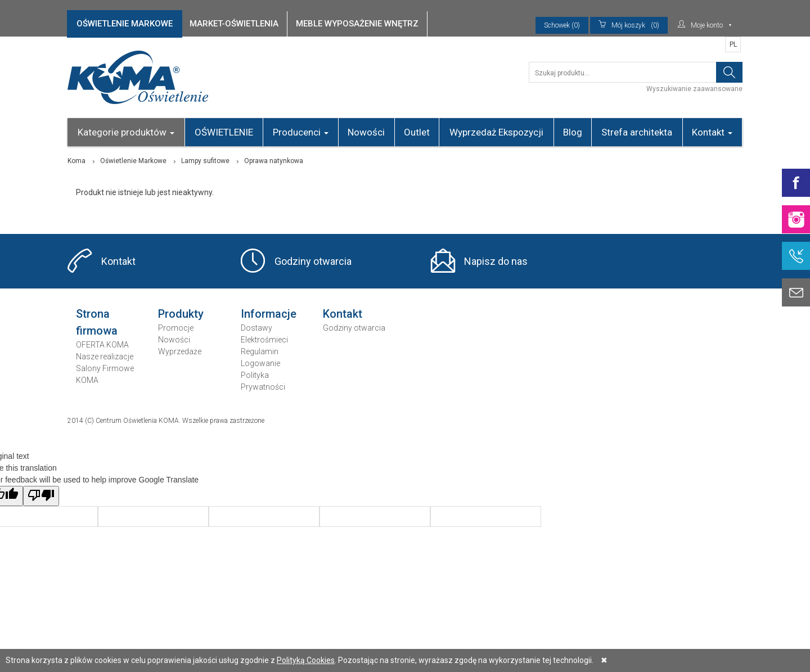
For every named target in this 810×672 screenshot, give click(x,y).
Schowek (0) (562, 25)
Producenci (301, 132)
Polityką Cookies (306, 660)
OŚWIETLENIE (224, 132)
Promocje (176, 328)
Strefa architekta (637, 132)
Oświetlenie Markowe (133, 161)
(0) (629, 25)
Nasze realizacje (105, 357)
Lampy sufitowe (205, 161)
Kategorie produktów (126, 132)
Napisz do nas (496, 261)
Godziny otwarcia (313, 261)
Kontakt (712, 132)
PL (733, 44)
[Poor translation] (41, 496)
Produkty (181, 314)
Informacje (269, 314)
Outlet (417, 132)
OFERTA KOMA (102, 345)
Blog (573, 132)
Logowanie (260, 363)
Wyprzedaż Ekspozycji (496, 132)
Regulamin (260, 351)
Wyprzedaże (180, 351)
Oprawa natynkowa (274, 161)
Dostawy (256, 328)
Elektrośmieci (264, 340)
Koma (76, 161)
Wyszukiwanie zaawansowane (694, 89)
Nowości (366, 132)
